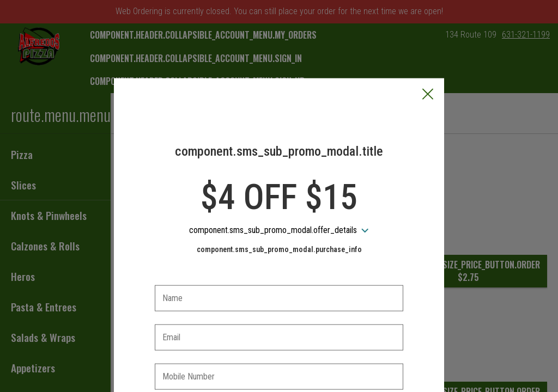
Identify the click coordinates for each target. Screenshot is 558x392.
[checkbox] (279, 358)
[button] (428, 44)
